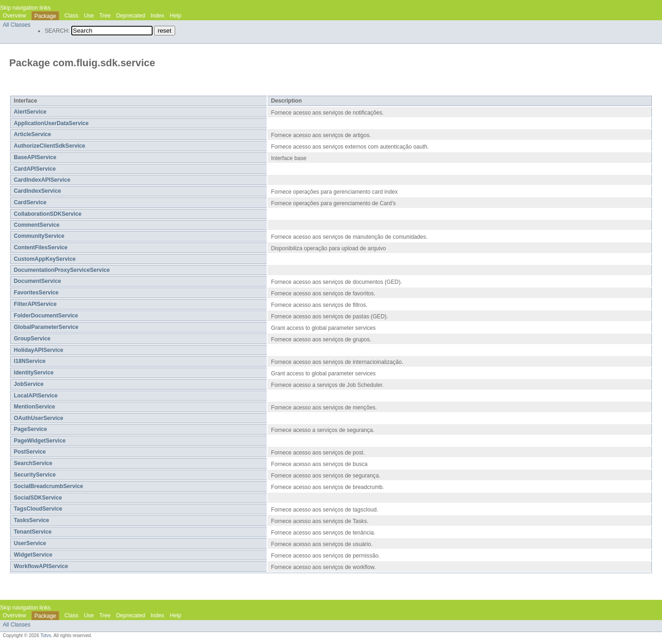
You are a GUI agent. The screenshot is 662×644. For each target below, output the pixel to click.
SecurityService (35, 475)
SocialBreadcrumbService (49, 486)
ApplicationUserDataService (51, 123)
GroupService (32, 339)
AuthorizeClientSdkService (49, 146)
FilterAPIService (35, 304)
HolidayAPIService (38, 350)
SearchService (33, 463)
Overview (14, 16)
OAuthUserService (38, 418)
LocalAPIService (36, 396)
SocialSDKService (38, 498)
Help (175, 16)
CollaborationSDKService (48, 214)
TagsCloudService (38, 509)
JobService (29, 384)
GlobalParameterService (46, 327)
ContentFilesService (41, 247)
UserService (30, 543)
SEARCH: (57, 31)
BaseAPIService (35, 157)
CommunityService (39, 236)
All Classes (17, 25)
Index (157, 16)
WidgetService (33, 555)
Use (89, 16)
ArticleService (32, 134)
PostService (30, 452)
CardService (30, 202)
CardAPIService (35, 169)
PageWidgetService (40, 441)
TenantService (33, 532)
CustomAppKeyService (45, 259)
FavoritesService (36, 293)
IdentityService (34, 373)
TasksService (31, 520)
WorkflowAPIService (41, 566)
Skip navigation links (25, 8)
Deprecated (131, 16)
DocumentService (37, 281)
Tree (105, 16)
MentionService (34, 407)
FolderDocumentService (46, 316)
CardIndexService (37, 191)
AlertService (30, 112)
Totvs (46, 635)
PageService (30, 429)
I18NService (30, 361)
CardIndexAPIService (42, 180)
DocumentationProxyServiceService (62, 270)
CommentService (37, 225)
